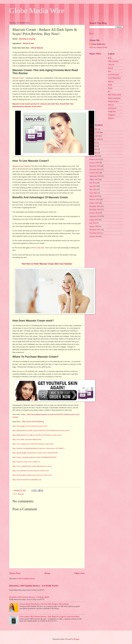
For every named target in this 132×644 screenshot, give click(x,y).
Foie (110, 71)
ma (109, 91)
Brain (110, 58)
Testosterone (112, 108)
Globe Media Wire (37, 11)
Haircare (111, 81)
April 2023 (93, 193)
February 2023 (95, 200)
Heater (110, 88)
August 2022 (94, 220)
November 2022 (95, 210)
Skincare (21, 494)
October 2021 (94, 236)
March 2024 (94, 156)
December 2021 (95, 230)
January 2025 (94, 136)
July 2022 (93, 223)
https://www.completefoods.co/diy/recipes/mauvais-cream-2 (32, 466)
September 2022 (95, 216)
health (110, 85)
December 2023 (95, 166)
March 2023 (94, 196)
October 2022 (94, 213)
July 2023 (93, 183)
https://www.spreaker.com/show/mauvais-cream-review (31, 471)
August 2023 (94, 179)
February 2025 (95, 133)
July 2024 (93, 143)
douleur (111, 68)
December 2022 (95, 206)
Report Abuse (95, 54)
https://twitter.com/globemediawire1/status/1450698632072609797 (35, 457)
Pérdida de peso (113, 102)
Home (47, 573)
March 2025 (94, 129)
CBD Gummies (113, 61)
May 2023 (93, 190)
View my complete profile (98, 47)
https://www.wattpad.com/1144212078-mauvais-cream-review (33, 444)
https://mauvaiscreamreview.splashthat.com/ (27, 480)
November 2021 (95, 233)
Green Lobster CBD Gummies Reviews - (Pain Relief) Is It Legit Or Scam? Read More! (49, 617)
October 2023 (94, 173)
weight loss (112, 111)
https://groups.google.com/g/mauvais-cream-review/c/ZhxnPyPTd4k (35, 453)
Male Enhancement (115, 95)
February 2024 (95, 159)
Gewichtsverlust (114, 75)
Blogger (77, 639)
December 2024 (95, 139)
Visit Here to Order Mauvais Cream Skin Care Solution (47, 264)
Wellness (111, 118)
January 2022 (94, 226)
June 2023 (93, 186)
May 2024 (93, 149)
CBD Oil (111, 65)
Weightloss (112, 115)
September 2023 (95, 176)
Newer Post (15, 573)
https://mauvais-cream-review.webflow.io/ (26, 462)
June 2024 (93, 146)
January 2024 (94, 163)
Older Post (79, 573)
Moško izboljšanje (114, 98)
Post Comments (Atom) (27, 579)
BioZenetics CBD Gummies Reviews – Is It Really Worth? (34, 586)
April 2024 (93, 153)
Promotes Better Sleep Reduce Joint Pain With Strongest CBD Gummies (44, 604)
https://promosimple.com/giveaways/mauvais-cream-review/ (32, 475)
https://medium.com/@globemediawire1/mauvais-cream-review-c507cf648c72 (38, 448)
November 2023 (95, 169)
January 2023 (94, 203)
